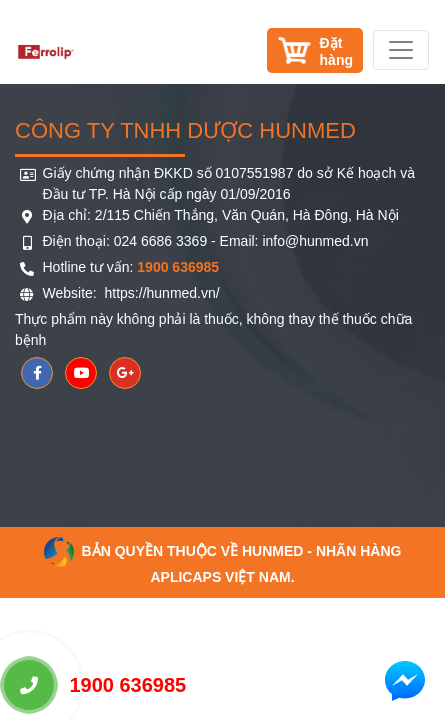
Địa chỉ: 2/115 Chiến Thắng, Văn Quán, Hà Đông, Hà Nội (221, 215)
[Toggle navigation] (401, 50)
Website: (72, 293)
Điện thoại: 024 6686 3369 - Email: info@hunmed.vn (206, 241)
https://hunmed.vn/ (160, 293)
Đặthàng (336, 51)
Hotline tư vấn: (131, 267)
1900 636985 (95, 685)
